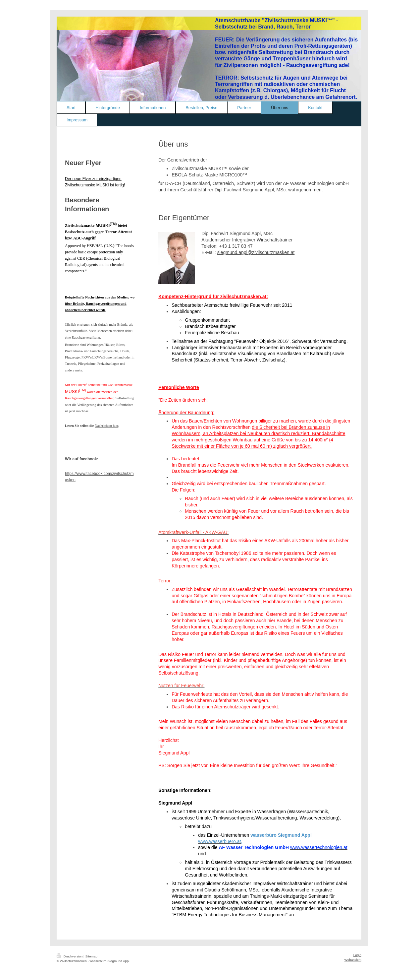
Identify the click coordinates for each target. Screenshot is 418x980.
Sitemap (91, 956)
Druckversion (70, 956)
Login (357, 955)
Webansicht (353, 960)
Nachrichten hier (106, 426)
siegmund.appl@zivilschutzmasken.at (256, 252)
